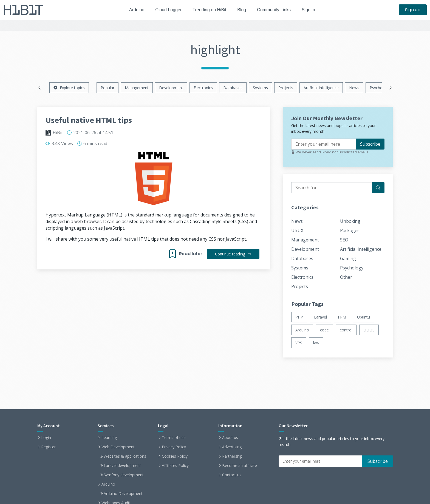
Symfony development (124, 475)
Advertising (232, 447)
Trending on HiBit (210, 10)
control (346, 330)
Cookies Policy (175, 456)
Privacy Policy (174, 447)
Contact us (232, 475)
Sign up (413, 10)
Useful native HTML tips (89, 120)
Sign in (313, 10)
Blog (243, 10)
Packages (350, 230)
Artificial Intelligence (321, 88)
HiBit (58, 133)
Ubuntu (363, 317)
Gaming (348, 258)
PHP (299, 317)
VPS (299, 343)
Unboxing (350, 221)
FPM (342, 317)
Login (46, 438)
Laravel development (122, 466)
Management (137, 88)
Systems (260, 88)
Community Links (277, 10)
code (324, 330)
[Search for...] (378, 188)
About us (230, 438)
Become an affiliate (240, 466)
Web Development (118, 447)
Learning (109, 438)
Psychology (380, 88)
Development (171, 88)
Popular (107, 88)
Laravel (320, 317)
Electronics (203, 88)
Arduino (133, 10)
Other (346, 277)
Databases (233, 88)
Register (48, 447)
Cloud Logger (166, 10)
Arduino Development (123, 494)
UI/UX (297, 230)
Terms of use (174, 438)
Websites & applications (125, 456)
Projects (286, 88)
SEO (344, 240)
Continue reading (233, 254)
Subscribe (370, 144)
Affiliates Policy (175, 466)
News (354, 88)
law (316, 343)
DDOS (369, 330)
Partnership (232, 456)
